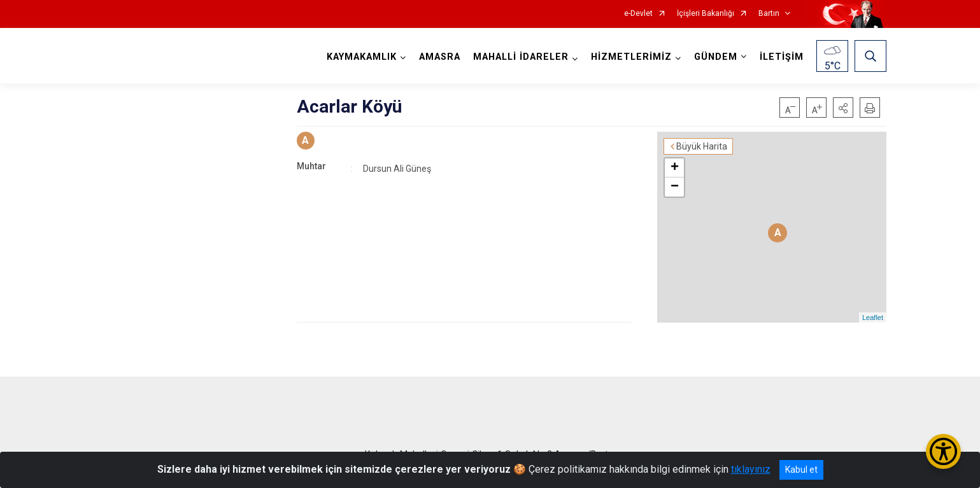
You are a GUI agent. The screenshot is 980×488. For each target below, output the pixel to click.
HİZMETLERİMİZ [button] (631, 57)
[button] (843, 108)
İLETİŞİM (782, 57)
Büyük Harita (702, 146)
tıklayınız (751, 469)
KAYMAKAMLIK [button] (362, 57)
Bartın (769, 14)
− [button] (675, 187)
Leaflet (873, 317)
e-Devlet (638, 14)
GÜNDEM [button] (716, 57)
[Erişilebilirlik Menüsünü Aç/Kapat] (943, 451)
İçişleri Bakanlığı (706, 14)
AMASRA (440, 57)
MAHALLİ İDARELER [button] (521, 57)
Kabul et (801, 470)
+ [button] (675, 168)
